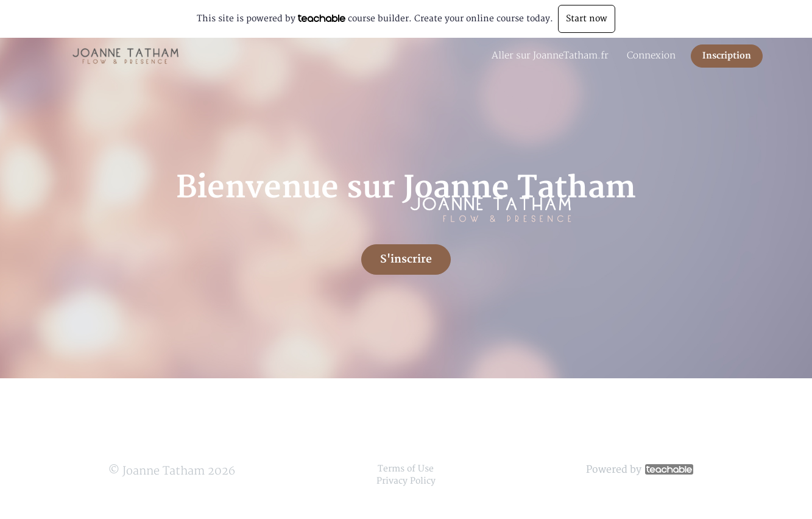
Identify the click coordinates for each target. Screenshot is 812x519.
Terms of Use (406, 469)
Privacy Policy (406, 481)
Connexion (651, 56)
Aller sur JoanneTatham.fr (550, 56)
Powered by (640, 470)
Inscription (727, 56)
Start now (587, 19)
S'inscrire (406, 259)
